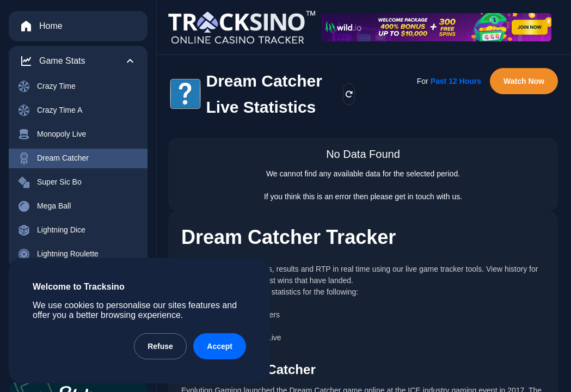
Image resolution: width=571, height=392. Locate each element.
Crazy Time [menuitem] (47, 87)
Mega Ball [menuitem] (44, 206)
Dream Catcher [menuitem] (53, 158)
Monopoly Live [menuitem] (52, 134)
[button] (78, 61)
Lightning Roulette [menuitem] (58, 254)
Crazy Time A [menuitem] (50, 111)
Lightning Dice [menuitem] (51, 230)
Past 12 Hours (456, 81)
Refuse (160, 346)
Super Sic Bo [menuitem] (50, 182)
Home (41, 26)
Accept (220, 346)
